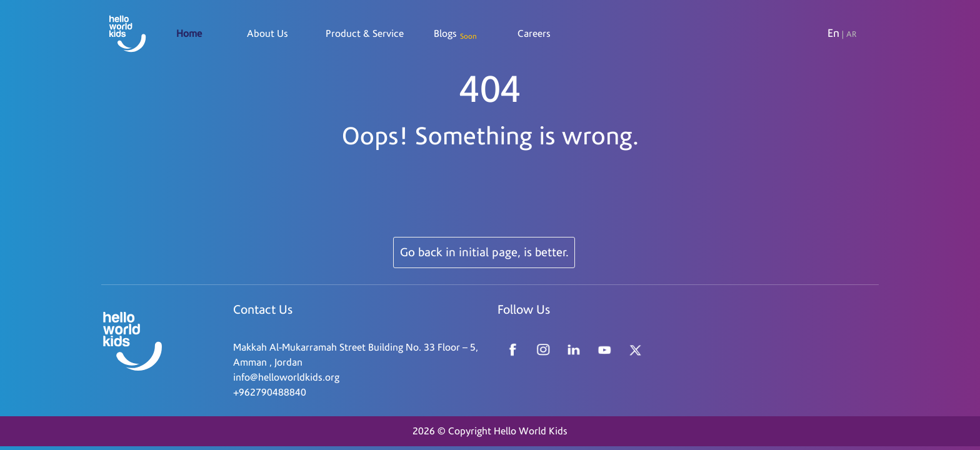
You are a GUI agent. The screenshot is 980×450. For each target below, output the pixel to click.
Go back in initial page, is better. (484, 252)
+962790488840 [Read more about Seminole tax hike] (270, 392)
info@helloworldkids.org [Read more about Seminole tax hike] (286, 377)
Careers (534, 34)
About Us (267, 34)
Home (189, 34)
